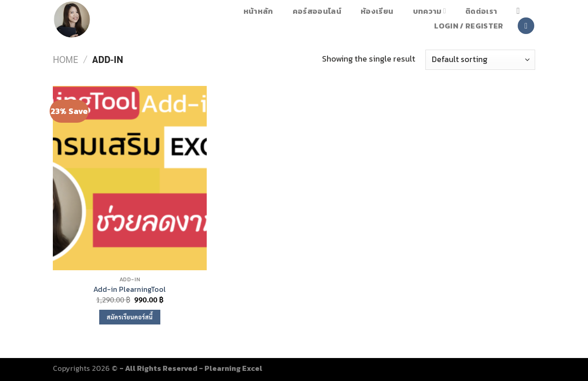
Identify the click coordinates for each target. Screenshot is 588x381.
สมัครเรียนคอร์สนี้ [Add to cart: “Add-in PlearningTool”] (130, 317)
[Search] (521, 11)
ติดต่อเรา (481, 11)
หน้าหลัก (258, 11)
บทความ (430, 11)
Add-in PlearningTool (130, 289)
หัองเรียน (377, 11)
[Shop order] (480, 60)
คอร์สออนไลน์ (317, 11)
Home (65, 59)
